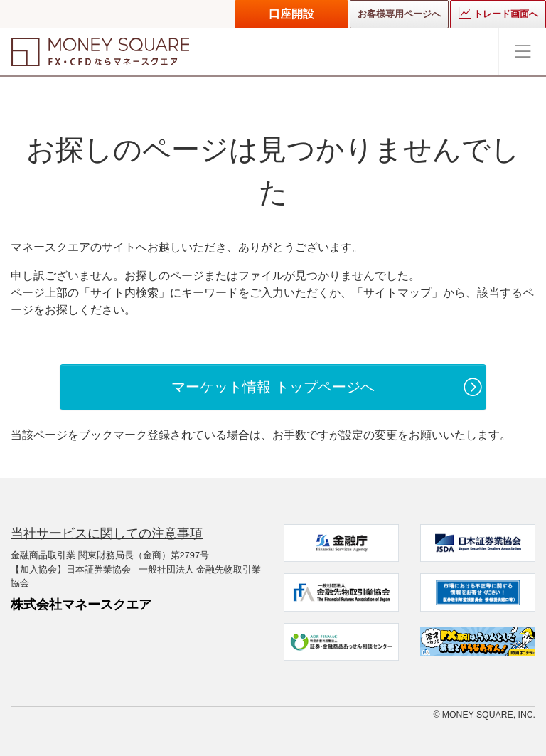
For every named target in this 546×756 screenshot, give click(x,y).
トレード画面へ (498, 13)
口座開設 (291, 14)
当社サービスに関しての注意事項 (107, 533)
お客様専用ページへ (399, 14)
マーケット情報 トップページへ (273, 387)
